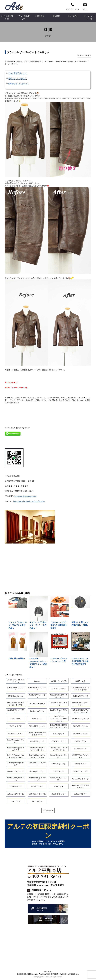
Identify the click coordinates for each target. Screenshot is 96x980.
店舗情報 (56, 16)
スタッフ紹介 (73, 16)
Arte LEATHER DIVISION (49, 975)
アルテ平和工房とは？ (17, 73)
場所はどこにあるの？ (17, 78)
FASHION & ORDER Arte (69, 975)
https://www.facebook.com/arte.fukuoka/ (29, 501)
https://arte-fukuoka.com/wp (25, 496)
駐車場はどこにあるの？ (18, 84)
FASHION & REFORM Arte (27, 975)
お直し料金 (40, 16)
